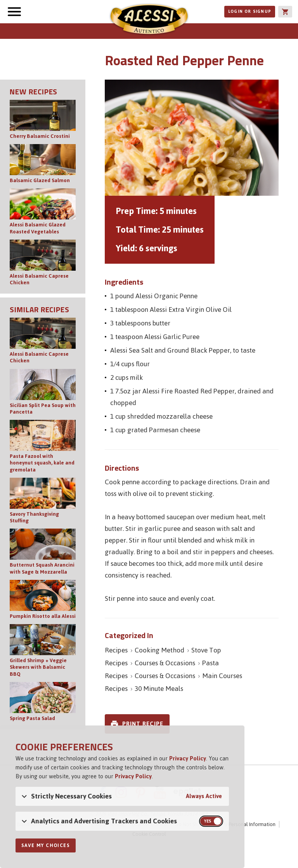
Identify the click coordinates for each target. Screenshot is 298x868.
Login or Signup (250, 11)
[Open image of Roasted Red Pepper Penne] (192, 138)
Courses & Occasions (165, 663)
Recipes (116, 650)
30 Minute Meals (159, 689)
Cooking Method (159, 650)
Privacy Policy (188, 758)
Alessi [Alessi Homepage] (149, 20)
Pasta (211, 663)
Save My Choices (46, 845)
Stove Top (206, 650)
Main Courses (222, 676)
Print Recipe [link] (143, 724)
